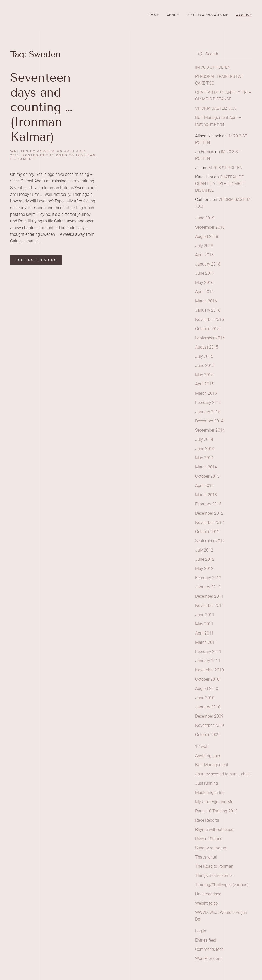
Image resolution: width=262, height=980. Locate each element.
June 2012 (205, 559)
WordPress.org (208, 959)
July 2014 (204, 439)
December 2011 (209, 596)
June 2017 (205, 273)
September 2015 (210, 338)
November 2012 (210, 522)
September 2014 (210, 430)
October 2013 (207, 476)
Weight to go (207, 903)
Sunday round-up (211, 848)
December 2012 (209, 513)
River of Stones (209, 839)
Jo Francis (205, 152)
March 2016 (206, 301)
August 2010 (207, 688)
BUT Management (212, 765)
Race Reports (207, 820)
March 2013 (206, 495)
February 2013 (208, 504)
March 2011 (206, 642)
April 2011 (204, 633)
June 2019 (205, 218)
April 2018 (204, 255)
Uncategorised (208, 894)
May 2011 (204, 624)
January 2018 (208, 264)
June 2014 (205, 449)
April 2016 (204, 292)
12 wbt (201, 746)
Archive (244, 15)
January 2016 (208, 310)
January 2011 (208, 661)
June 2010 (205, 698)
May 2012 (204, 569)
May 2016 (204, 283)
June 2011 (205, 615)
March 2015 (206, 393)
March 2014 (206, 467)
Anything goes (208, 756)
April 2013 (204, 486)
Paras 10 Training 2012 (216, 811)
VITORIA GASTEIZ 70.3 (216, 108)
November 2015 (210, 319)
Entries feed (206, 940)
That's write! (206, 857)
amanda (46, 151)
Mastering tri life (210, 793)
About (173, 15)
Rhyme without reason (215, 829)
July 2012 (204, 550)
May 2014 (204, 458)
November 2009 (210, 725)
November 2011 (210, 605)
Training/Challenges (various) (222, 885)
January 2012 (208, 587)
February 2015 (208, 402)
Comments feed (209, 949)
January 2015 (208, 412)
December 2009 (209, 716)
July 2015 (204, 356)
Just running (207, 783)
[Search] (223, 54)
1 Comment (22, 159)
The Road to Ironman (71, 155)
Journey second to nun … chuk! (223, 774)
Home (154, 15)
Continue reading (36, 260)
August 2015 (207, 347)
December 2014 (209, 421)
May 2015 (204, 375)
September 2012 (210, 541)
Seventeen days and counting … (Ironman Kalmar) (41, 107)
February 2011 (208, 652)
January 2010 (208, 707)
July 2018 (204, 246)
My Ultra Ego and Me (208, 15)
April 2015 (204, 384)
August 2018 (207, 236)
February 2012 (208, 578)
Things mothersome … (215, 876)
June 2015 (205, 366)
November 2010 (210, 670)
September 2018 (210, 227)
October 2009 (207, 735)
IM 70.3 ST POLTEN (213, 67)
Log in (201, 931)
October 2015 (207, 329)
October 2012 (207, 532)
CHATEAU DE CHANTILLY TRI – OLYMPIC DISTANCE (220, 184)
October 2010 (207, 679)
